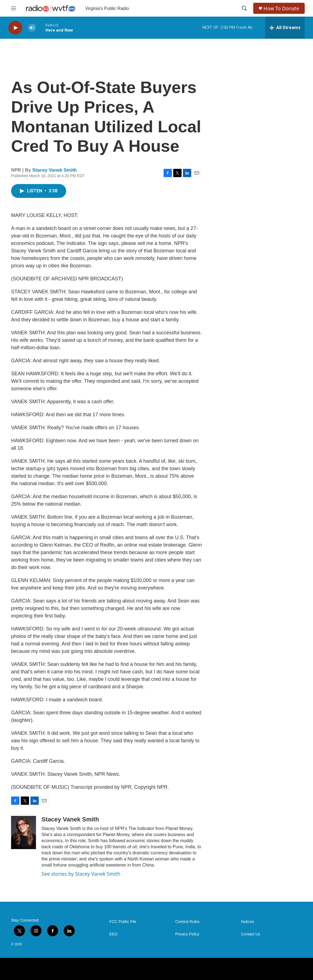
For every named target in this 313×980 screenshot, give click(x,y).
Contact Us (251, 934)
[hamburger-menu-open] (14, 8)
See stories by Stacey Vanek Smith (81, 874)
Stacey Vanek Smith (55, 170)
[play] (15, 28)
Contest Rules (187, 922)
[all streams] (285, 28)
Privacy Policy (187, 934)
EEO (113, 934)
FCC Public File (123, 922)
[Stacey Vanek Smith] (24, 832)
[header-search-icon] (244, 8)
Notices (248, 922)
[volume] (32, 28)
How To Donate (281, 8)
